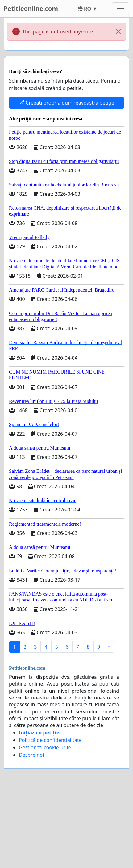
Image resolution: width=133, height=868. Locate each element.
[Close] (118, 32)
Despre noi (31, 755)
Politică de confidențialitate (50, 740)
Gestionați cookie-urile (45, 747)
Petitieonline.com (31, 9)
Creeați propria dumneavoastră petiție (66, 103)
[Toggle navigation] (121, 9)
